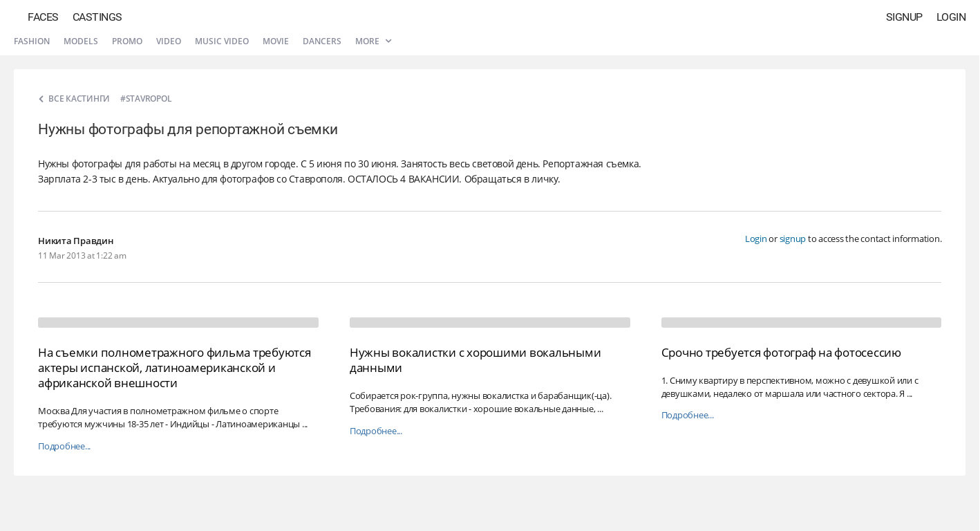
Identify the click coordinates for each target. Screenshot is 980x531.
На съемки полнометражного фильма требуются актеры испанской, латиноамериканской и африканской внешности (175, 367)
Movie (276, 41)
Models (81, 41)
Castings (97, 17)
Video (169, 41)
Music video (222, 41)
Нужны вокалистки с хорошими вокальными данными (475, 360)
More (373, 41)
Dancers (322, 41)
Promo (127, 41)
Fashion (32, 41)
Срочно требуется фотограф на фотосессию (781, 352)
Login (951, 17)
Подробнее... (64, 446)
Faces (43, 17)
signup (793, 239)
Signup (904, 17)
